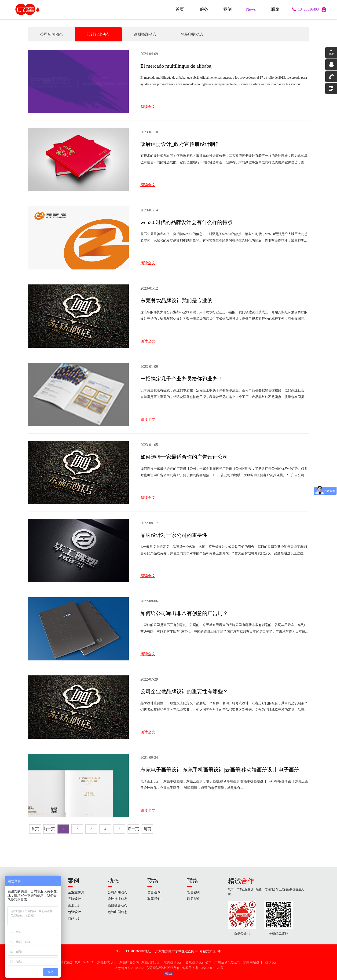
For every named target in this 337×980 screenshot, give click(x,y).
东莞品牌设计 (151, 962)
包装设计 (74, 912)
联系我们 (154, 899)
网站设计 (74, 919)
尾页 (147, 829)
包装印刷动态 (192, 34)
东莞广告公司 (129, 962)
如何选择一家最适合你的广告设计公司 (184, 457)
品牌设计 (74, 899)
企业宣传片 (76, 892)
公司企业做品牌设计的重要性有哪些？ (184, 691)
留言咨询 (154, 892)
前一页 (49, 829)
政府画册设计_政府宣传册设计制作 (180, 144)
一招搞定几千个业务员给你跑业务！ (182, 379)
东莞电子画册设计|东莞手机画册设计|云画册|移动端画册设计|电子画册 (220, 770)
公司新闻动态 (51, 34)
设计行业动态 (98, 34)
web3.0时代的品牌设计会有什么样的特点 (187, 222)
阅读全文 (148, 107)
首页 (35, 829)
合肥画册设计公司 (199, 962)
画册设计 (74, 905)
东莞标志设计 (107, 962)
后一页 (133, 829)
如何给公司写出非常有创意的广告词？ (184, 613)
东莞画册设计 (173, 962)
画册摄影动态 (145, 34)
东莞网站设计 (253, 962)
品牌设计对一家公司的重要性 (174, 535)
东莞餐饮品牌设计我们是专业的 (176, 300)
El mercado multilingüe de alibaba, (177, 66)
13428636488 (308, 9)
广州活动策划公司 (227, 962)
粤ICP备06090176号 (209, 968)
